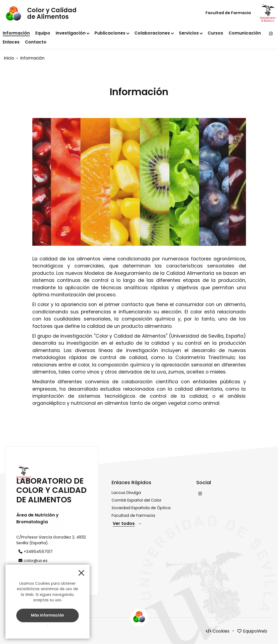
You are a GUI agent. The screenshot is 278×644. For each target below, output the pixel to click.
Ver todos (124, 523)
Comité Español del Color (137, 500)
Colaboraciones (152, 33)
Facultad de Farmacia (228, 13)
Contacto (36, 42)
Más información (48, 615)
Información (16, 33)
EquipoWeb (255, 631)
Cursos (215, 33)
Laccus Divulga (126, 493)
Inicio (9, 58)
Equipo (43, 33)
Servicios (189, 33)
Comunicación (245, 33)
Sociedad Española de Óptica (141, 508)
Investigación (71, 33)
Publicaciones (110, 33)
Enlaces (11, 42)
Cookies (221, 631)
